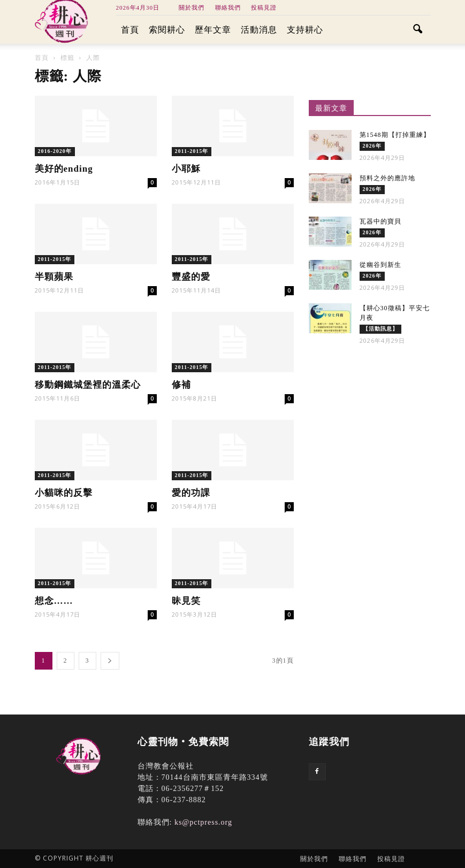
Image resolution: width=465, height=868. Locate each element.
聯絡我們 (228, 7)
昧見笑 (186, 601)
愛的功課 (191, 493)
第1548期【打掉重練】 (395, 135)
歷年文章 (213, 30)
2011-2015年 (192, 151)
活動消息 (259, 30)
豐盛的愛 (191, 277)
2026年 (372, 146)
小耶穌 (186, 169)
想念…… (54, 601)
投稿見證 (264, 7)
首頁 (130, 30)
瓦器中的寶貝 (380, 221)
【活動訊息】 (380, 329)
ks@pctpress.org (203, 822)
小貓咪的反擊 (64, 493)
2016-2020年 (55, 151)
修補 (181, 385)
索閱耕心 (167, 30)
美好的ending (64, 169)
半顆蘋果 (54, 277)
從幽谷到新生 (380, 265)
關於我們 (192, 7)
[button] (418, 30)
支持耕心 (305, 30)
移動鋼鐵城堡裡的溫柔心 (88, 385)
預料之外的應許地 (387, 178)
